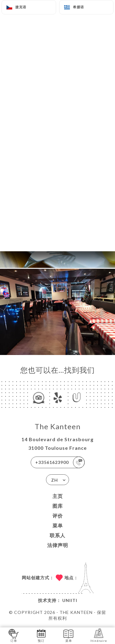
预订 (41, 635)
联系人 (57, 535)
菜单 (58, 525)
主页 (58, 496)
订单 (14, 635)
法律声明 (58, 545)
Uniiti (70, 600)
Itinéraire (99, 635)
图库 (58, 506)
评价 (58, 516)
